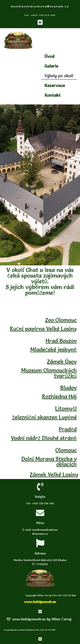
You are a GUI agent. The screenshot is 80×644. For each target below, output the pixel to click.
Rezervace (55, 86)
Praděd (68, 429)
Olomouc (66, 450)
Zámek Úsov (62, 362)
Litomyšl (66, 409)
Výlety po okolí (59, 76)
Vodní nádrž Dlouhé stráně (44, 438)
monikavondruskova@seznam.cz (40, 6)
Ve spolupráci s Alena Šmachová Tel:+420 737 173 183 (29, 630)
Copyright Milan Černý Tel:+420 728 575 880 (50, 595)
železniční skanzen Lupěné (44, 417)
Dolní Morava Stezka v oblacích (49, 461)
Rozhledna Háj (59, 396)
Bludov (68, 388)
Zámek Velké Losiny (54, 475)
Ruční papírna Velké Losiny (43, 329)
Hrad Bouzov (61, 341)
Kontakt (52, 95)
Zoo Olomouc (61, 320)
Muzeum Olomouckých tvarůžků (49, 373)
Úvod (49, 56)
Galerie (51, 66)
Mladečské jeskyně (53, 349)
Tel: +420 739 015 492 (40, 15)
